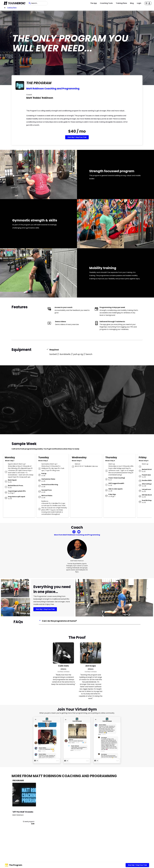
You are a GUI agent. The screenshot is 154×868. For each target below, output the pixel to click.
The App (94, 3)
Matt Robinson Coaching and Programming (53, 89)
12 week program (29, 822)
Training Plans (121, 3)
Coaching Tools (106, 3)
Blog (132, 3)
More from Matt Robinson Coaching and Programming (77, 535)
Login (139, 3)
